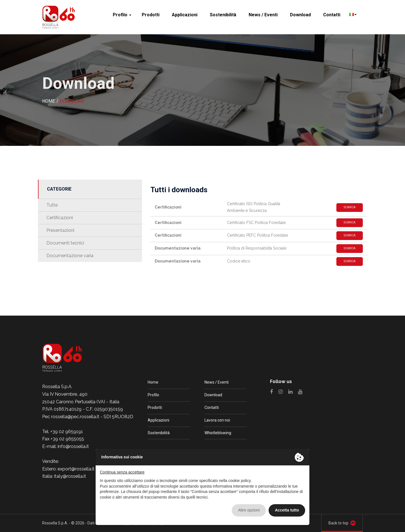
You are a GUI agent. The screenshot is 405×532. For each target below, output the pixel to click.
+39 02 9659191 (67, 432)
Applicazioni (185, 15)
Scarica (350, 207)
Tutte (52, 205)
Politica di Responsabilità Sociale (257, 248)
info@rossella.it (73, 446)
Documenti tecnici (65, 243)
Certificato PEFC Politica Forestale (257, 235)
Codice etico (239, 261)
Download (300, 15)
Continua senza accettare (122, 472)
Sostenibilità (223, 15)
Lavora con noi (217, 420)
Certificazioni (60, 218)
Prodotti (151, 15)
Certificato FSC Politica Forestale (256, 223)
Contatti (332, 15)
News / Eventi (263, 15)
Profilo (122, 15)
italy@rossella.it (70, 476)
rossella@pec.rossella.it (75, 417)
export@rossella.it (76, 469)
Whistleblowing (218, 433)
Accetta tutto (287, 510)
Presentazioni (60, 230)
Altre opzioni (249, 510)
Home (153, 382)
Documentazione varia (70, 256)
